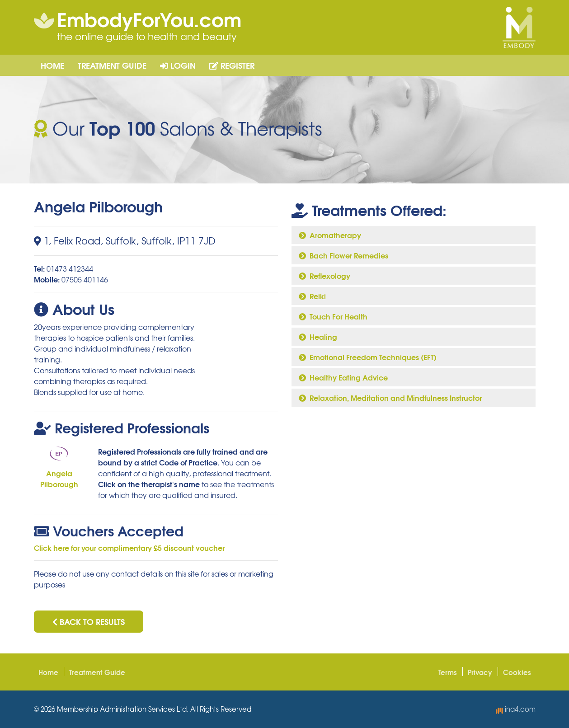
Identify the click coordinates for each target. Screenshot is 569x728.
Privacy (480, 672)
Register (232, 65)
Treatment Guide (112, 65)
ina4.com (516, 709)
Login (178, 65)
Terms (448, 672)
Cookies (517, 672)
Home (52, 65)
